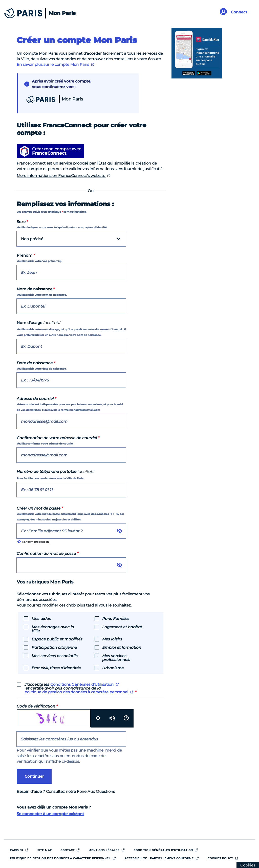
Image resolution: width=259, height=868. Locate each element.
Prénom (26, 255)
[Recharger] (98, 718)
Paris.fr (21, 849)
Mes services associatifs (55, 655)
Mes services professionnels (116, 657)
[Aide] (126, 718)
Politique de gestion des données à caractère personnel (64, 857)
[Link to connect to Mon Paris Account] (235, 12)
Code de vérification (37, 706)
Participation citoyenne (54, 647)
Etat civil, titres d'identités (56, 668)
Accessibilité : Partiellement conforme (163, 857)
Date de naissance (36, 363)
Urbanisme (113, 668)
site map (45, 850)
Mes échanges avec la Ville (53, 629)
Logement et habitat (122, 627)
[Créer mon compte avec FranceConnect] (50, 151)
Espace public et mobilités (57, 639)
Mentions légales (108, 849)
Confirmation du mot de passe (48, 553)
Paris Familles (116, 618)
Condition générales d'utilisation (167, 849)
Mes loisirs (112, 639)
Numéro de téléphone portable (56, 471)
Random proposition (33, 542)
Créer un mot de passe (40, 508)
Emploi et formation (122, 647)
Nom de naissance (36, 289)
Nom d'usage (39, 323)
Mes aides (41, 618)
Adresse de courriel (36, 399)
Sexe (22, 222)
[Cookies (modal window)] (248, 865)
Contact (72, 849)
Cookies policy (224, 857)
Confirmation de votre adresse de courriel (58, 438)
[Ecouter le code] (112, 718)
